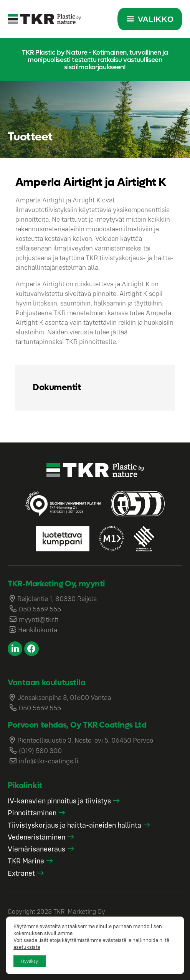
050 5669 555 (40, 609)
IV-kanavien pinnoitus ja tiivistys (59, 801)
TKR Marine (26, 861)
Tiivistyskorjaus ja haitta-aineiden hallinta (74, 825)
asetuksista (27, 947)
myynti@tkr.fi (39, 619)
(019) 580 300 (40, 750)
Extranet (21, 873)
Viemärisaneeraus (36, 849)
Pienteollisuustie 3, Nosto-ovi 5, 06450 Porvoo (85, 740)
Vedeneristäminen (36, 837)
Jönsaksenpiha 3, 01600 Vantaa (64, 697)
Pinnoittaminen (32, 813)
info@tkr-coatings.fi (49, 761)
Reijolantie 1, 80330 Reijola (57, 599)
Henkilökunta (38, 630)
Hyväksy (30, 961)
